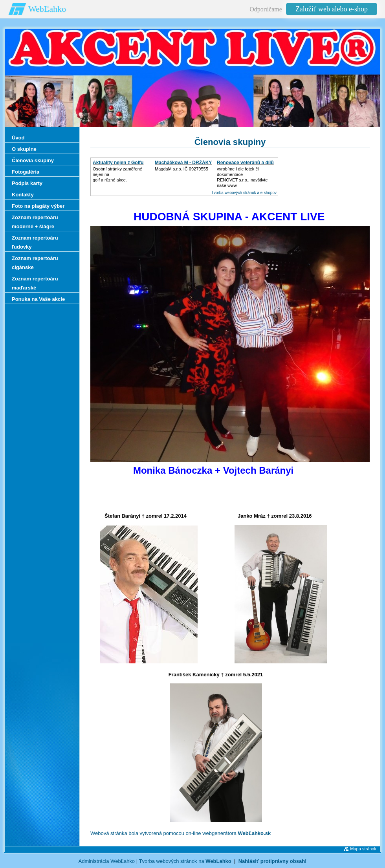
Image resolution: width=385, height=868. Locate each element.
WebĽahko (47, 9)
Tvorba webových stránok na (185, 861)
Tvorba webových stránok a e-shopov (244, 193)
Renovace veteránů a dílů (245, 163)
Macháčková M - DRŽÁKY (183, 163)
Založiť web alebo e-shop (332, 9)
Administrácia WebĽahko (107, 861)
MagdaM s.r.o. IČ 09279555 (181, 169)
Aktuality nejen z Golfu (118, 163)
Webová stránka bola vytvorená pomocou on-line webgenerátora (181, 833)
